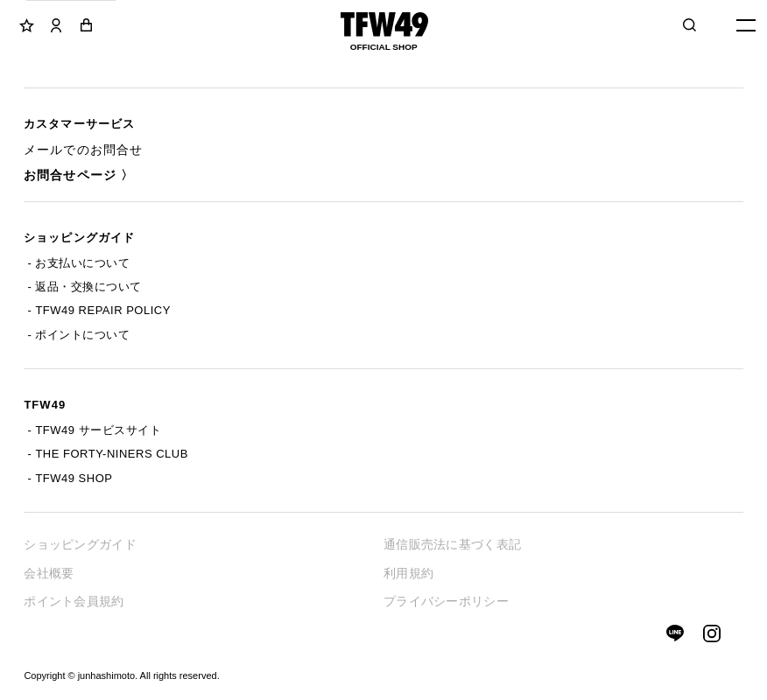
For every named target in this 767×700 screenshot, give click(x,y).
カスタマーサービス (79, 124)
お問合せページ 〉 (78, 175)
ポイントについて (82, 335)
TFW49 (45, 405)
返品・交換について (88, 287)
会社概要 (49, 573)
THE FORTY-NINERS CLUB (111, 454)
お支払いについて (82, 263)
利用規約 (408, 573)
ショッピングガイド (79, 238)
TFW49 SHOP (74, 478)
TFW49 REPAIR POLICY (102, 310)
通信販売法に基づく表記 (452, 544)
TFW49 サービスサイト (98, 430)
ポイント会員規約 (74, 601)
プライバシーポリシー (446, 601)
